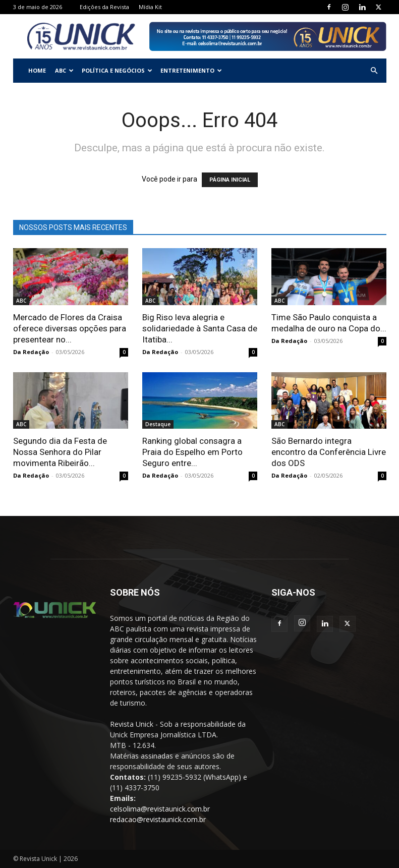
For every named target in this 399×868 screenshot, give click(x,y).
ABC (64, 70)
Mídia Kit (150, 7)
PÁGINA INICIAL (230, 180)
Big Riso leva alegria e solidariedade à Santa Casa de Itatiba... (200, 328)
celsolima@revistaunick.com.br (160, 809)
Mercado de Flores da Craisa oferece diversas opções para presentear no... (70, 328)
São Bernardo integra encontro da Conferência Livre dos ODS (329, 452)
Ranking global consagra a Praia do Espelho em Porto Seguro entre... (192, 452)
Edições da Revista (104, 7)
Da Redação (31, 352)
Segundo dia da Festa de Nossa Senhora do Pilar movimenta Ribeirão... (60, 452)
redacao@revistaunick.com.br (158, 819)
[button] (374, 71)
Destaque (158, 424)
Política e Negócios (117, 70)
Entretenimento (191, 70)
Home (37, 70)
